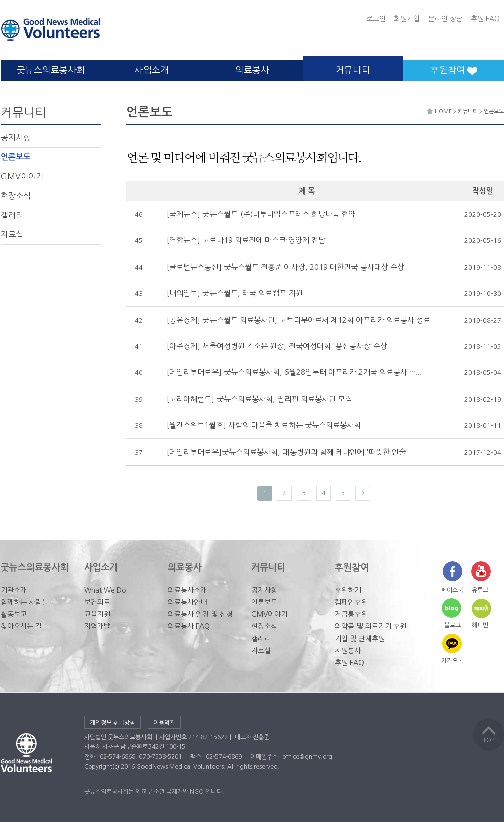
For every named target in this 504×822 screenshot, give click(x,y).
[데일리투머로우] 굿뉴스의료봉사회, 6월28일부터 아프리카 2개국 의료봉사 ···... (294, 372)
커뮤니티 (353, 70)
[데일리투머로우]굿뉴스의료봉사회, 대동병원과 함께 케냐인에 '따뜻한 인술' (287, 452)
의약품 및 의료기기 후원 (371, 626)
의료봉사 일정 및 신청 (200, 614)
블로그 (452, 625)
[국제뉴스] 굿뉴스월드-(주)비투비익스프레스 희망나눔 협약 (261, 214)
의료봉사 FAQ (189, 626)
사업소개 (152, 70)
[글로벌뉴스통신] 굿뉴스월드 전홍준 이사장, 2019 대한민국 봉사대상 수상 (285, 267)
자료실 (12, 234)
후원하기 (348, 590)
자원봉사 (348, 651)
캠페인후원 (351, 602)
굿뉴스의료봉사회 (51, 70)
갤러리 (12, 215)
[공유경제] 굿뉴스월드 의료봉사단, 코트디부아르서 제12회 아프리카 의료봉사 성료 (299, 320)
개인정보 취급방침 (113, 723)
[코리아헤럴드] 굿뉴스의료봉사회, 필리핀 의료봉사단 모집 (259, 399)
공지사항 (16, 137)
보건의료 (97, 602)
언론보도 (16, 157)
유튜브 (480, 590)
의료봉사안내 (187, 602)
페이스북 (452, 590)
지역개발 (97, 626)
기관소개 (14, 590)
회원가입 (407, 19)
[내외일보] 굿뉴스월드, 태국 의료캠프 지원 (235, 293)
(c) (116, 767)
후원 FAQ (485, 19)
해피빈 (480, 625)
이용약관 (164, 723)
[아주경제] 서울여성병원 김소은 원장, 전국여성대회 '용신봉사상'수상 (277, 346)
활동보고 (14, 614)
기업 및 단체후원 (360, 639)
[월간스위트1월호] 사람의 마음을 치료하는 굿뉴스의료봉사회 (264, 425)
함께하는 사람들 (24, 602)
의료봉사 (252, 70)
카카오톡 (452, 661)
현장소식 (16, 196)
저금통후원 (351, 614)
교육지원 (97, 614)
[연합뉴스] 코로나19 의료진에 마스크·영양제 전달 (246, 240)
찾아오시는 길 (21, 626)
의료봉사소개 (187, 590)
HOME (440, 112)
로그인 (376, 19)
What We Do (105, 590)
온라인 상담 (445, 19)
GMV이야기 (22, 176)
